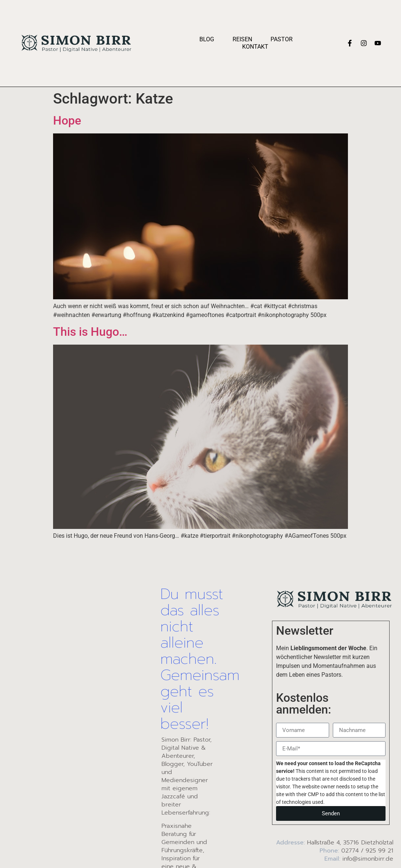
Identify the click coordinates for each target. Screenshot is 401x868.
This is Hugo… (90, 332)
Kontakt (255, 47)
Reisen (242, 39)
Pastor (282, 39)
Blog (207, 39)
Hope (67, 121)
